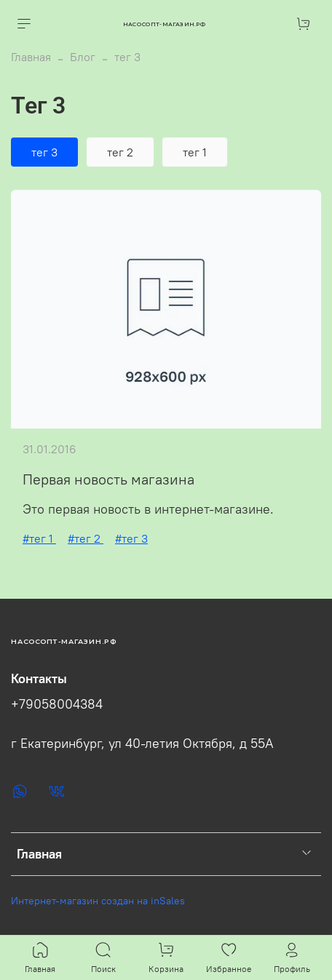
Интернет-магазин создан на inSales (98, 901)
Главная (31, 57)
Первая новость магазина (108, 479)
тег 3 (44, 152)
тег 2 (120, 152)
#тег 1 (39, 538)
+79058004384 (57, 704)
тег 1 (195, 152)
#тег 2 (86, 538)
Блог (83, 57)
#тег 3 (131, 538)
